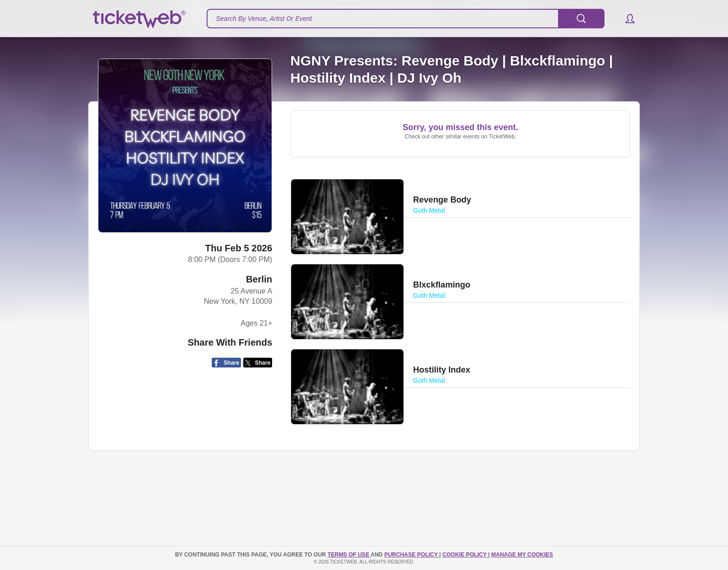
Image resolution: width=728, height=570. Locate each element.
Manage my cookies (522, 555)
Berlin (259, 279)
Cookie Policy (465, 555)
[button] (626, 19)
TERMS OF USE (349, 555)
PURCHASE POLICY (412, 555)
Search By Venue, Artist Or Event (264, 19)
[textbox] (406, 19)
